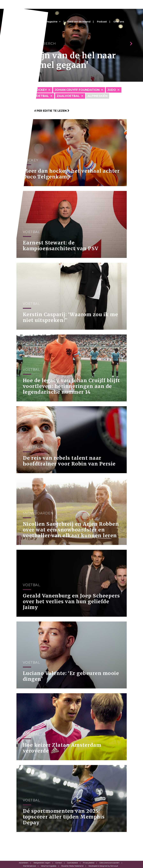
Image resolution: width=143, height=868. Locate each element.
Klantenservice (29, 866)
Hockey (40, 90)
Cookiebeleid (72, 863)
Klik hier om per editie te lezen (43, 111)
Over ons (119, 22)
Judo (112, 90)
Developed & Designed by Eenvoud (103, 866)
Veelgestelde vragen (42, 863)
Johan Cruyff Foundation (77, 90)
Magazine (52, 22)
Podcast (102, 22)
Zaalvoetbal (68, 96)
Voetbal (41, 96)
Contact (59, 863)
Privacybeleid (89, 863)
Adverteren (24, 863)
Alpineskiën (98, 96)
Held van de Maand (79, 22)
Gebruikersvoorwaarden (109, 863)
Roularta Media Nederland (72, 866)
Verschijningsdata (49, 866)
